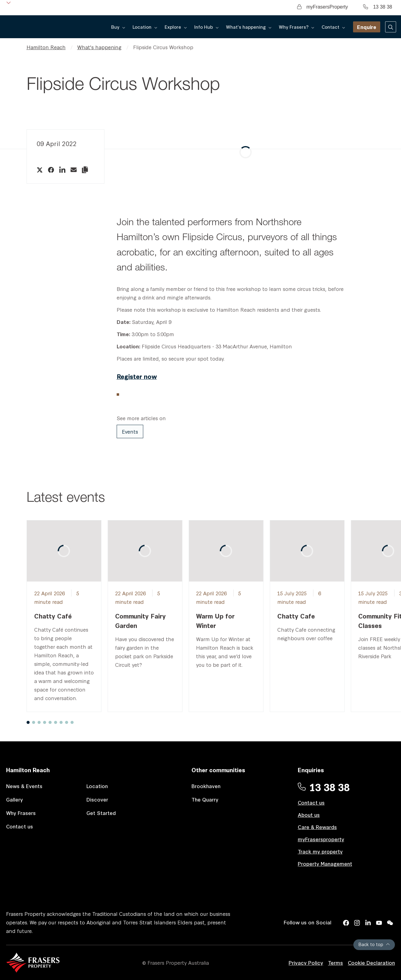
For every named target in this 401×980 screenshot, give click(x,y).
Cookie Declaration (371, 962)
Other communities (218, 770)
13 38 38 (378, 7)
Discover (97, 799)
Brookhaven (206, 786)
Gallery (15, 799)
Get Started (101, 813)
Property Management (325, 863)
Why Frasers (21, 813)
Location (97, 786)
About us (309, 815)
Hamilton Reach (46, 47)
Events (130, 431)
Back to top (374, 944)
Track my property (320, 851)
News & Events (24, 786)
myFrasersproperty (321, 839)
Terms (335, 962)
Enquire (367, 27)
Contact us (20, 826)
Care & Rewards (317, 827)
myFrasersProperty (323, 7)
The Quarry (205, 799)
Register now (137, 376)
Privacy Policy (306, 962)
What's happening (99, 47)
